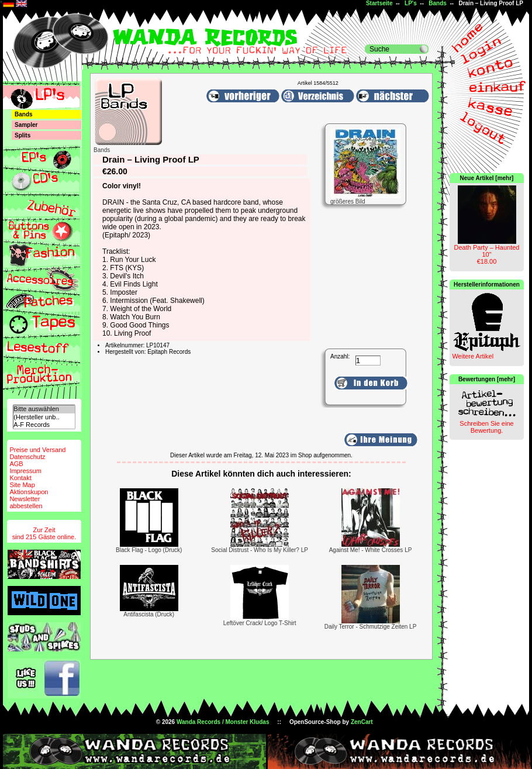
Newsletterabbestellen (26, 502)
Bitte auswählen (44, 409)
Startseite (379, 3)
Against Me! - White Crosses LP (371, 550)
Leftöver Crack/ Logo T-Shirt (260, 623)
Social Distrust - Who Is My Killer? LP (260, 550)
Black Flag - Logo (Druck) (149, 550)
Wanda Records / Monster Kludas (223, 722)
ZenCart (362, 722)
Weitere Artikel (473, 356)
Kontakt (20, 478)
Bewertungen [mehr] (487, 379)
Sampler (26, 125)
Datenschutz (27, 457)
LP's (411, 3)
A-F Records (44, 425)
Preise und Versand (37, 450)
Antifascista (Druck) (149, 614)
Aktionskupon (29, 492)
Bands (438, 3)
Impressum (25, 471)
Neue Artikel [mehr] (487, 178)
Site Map (22, 485)
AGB (16, 464)
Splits (23, 135)
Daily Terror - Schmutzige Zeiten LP (371, 627)
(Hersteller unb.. (44, 417)
